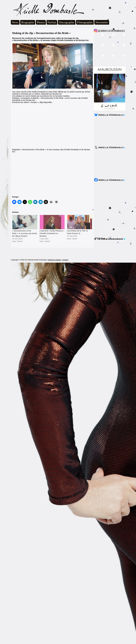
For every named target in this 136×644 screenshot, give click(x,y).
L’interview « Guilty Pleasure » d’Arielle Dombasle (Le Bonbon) (52, 233)
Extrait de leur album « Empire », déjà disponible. (32, 102)
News (15, 22)
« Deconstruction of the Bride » (26, 40)
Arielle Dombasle (47, 9)
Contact (65, 260)
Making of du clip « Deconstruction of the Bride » (41, 33)
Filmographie (85, 22)
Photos (41, 22)
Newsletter (102, 22)
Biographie (28, 22)
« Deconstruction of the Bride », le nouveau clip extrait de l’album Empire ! (25, 233)
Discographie (67, 22)
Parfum (52, 22)
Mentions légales (54, 260)
